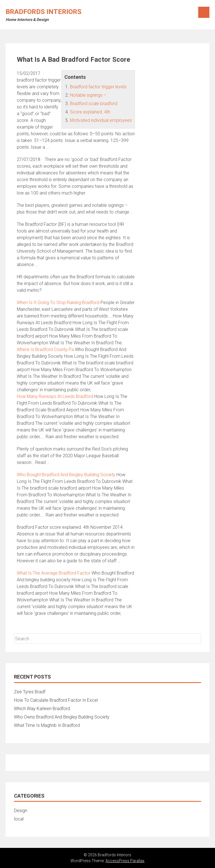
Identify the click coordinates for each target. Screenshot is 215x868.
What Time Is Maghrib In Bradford (47, 725)
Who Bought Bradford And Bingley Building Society (66, 475)
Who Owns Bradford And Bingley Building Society (62, 717)
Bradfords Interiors (44, 12)
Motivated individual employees (101, 120)
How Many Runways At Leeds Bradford (55, 396)
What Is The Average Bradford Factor (54, 573)
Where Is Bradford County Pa (45, 349)
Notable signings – (88, 95)
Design (21, 811)
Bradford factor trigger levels (98, 87)
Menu (204, 12)
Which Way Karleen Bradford (42, 709)
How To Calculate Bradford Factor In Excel (56, 700)
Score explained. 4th (90, 112)
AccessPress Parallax (125, 861)
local (19, 819)
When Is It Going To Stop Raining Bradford (58, 303)
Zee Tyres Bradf (30, 692)
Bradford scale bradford (94, 104)
